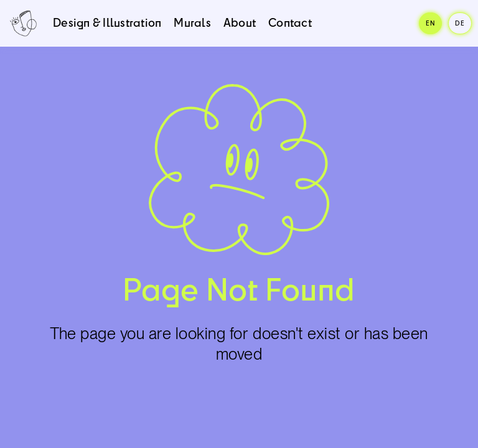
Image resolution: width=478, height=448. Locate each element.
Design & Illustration (107, 22)
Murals (192, 22)
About (240, 22)
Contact (290, 22)
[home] (23, 23)
